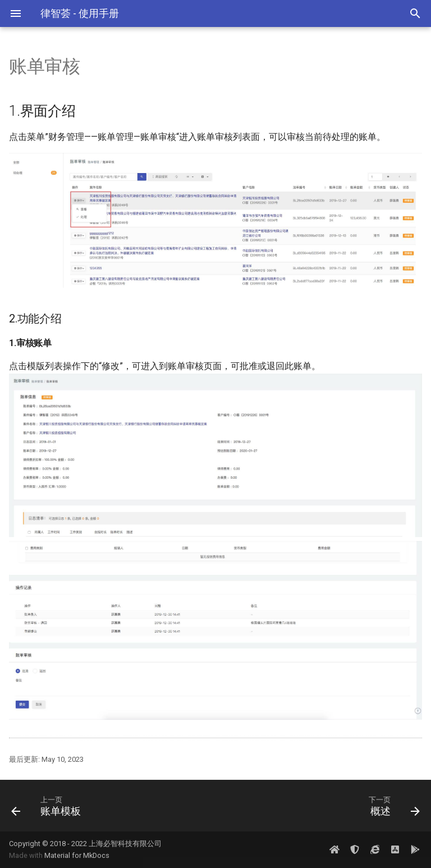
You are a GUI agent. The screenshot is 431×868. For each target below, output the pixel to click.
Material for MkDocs (77, 855)
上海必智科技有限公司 (125, 844)
